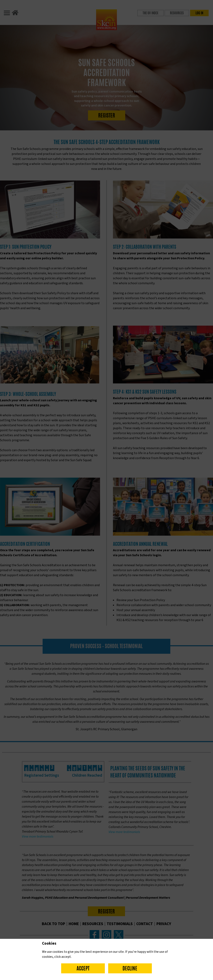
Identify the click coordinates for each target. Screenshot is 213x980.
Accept (83, 968)
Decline (130, 968)
